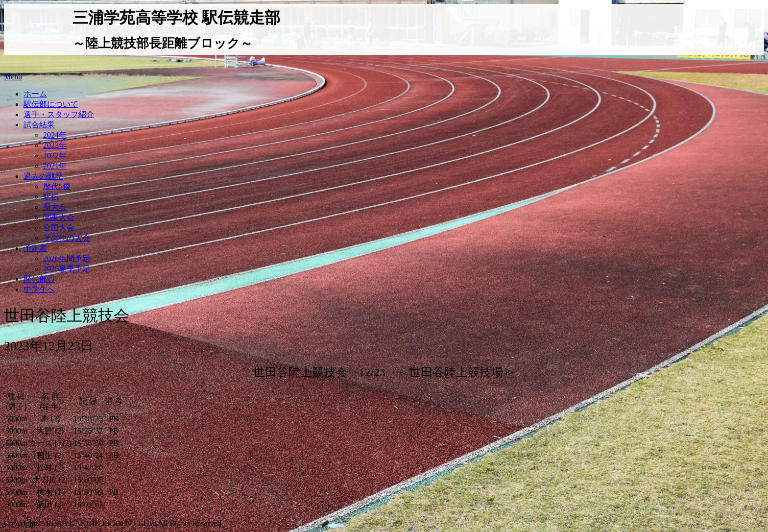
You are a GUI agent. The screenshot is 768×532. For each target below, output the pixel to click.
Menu (13, 77)
